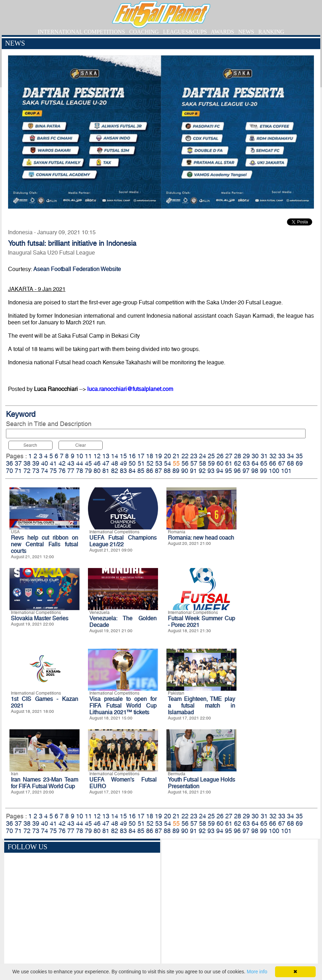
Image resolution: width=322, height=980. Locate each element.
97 (246, 471)
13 (106, 456)
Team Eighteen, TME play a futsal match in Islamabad (201, 706)
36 (9, 463)
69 (299, 463)
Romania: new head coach (201, 538)
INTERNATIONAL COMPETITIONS (81, 32)
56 (185, 463)
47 (106, 463)
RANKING (271, 32)
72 (27, 471)
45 (88, 463)
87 (158, 471)
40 (44, 463)
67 (282, 463)
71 (18, 471)
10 (80, 456)
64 (255, 463)
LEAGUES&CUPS (185, 32)
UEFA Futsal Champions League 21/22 (123, 541)
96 (237, 471)
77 (71, 471)
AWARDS (222, 32)
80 (97, 471)
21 (176, 456)
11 (88, 456)
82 (115, 471)
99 (263, 471)
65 (264, 463)
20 (167, 456)
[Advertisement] (240, 903)
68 (290, 463)
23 (194, 456)
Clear (81, 445)
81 (106, 471)
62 (238, 463)
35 (299, 456)
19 (158, 456)
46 (97, 463)
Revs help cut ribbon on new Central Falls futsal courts (44, 544)
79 (88, 471)
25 (211, 456)
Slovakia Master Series (40, 618)
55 (176, 463)
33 (282, 456)
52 (150, 463)
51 (141, 463)
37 (18, 463)
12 (97, 456)
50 (132, 463)
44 (80, 463)
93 (211, 471)
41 (53, 463)
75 (53, 471)
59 (211, 463)
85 (141, 471)
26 (220, 456)
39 (36, 463)
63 (246, 463)
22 (185, 456)
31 (264, 456)
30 (255, 456)
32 (273, 456)
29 (246, 456)
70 (9, 471)
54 (167, 463)
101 (286, 471)
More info (257, 972)
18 (150, 456)
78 (80, 471)
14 (115, 456)
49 (123, 463)
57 (194, 463)
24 (203, 456)
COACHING (144, 32)
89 (176, 471)
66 (273, 463)
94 (220, 471)
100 (274, 471)
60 (220, 463)
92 (202, 471)
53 (159, 463)
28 (238, 456)
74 (44, 471)
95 (228, 471)
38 (27, 463)
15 (123, 456)
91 (193, 471)
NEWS (246, 32)
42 (62, 463)
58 (203, 463)
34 (290, 456)
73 (36, 471)
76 (62, 471)
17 (141, 456)
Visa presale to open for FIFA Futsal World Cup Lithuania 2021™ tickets (123, 706)
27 (229, 456)
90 (185, 471)
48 (115, 463)
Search (30, 445)
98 (255, 471)
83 (123, 471)
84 (132, 471)
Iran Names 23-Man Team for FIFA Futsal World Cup (44, 783)
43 (71, 463)
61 (229, 463)
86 (150, 471)
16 (132, 456)
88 (167, 471)
